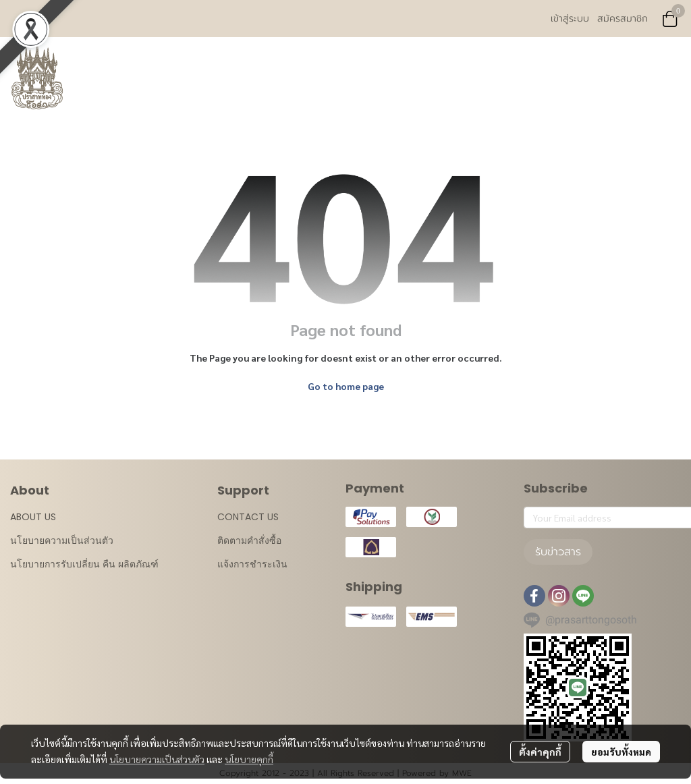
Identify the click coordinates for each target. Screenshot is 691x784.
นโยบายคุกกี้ (249, 759)
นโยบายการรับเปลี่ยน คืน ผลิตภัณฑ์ (84, 564)
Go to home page (346, 386)
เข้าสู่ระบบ (570, 19)
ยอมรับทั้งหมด (621, 752)
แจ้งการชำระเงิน (252, 564)
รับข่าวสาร (558, 552)
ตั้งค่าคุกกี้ (540, 752)
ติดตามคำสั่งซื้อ (249, 540)
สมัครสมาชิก (623, 19)
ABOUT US (33, 517)
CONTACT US (248, 517)
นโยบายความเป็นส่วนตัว (157, 759)
